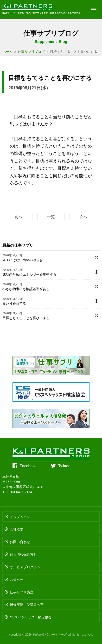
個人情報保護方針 (23, 554)
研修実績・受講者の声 (27, 604)
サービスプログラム (25, 567)
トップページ (20, 517)
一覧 (51, 217)
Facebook (28, 466)
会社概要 (17, 529)
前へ (19, 217)
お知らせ (17, 579)
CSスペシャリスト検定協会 (31, 617)
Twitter (64, 466)
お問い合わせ (20, 542)
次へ (83, 217)
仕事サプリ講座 (22, 592)
